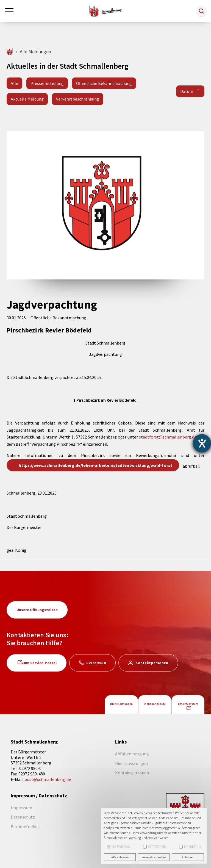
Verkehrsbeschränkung (78, 99)
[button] (201, 11)
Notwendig (118, 846)
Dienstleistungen (121, 704)
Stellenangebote (155, 704)
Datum (187, 91)
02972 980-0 (96, 663)
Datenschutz (23, 817)
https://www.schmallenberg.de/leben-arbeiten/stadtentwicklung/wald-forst (95, 465)
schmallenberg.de (10, 52)
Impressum (21, 808)
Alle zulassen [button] (120, 857)
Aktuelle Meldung (27, 99)
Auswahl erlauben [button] (154, 857)
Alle (14, 83)
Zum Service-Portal (39, 663)
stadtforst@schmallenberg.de (168, 437)
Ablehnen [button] (188, 857)
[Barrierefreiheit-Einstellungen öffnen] (202, 443)
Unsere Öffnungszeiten (37, 610)
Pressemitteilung (47, 83)
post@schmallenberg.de (48, 779)
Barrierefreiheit (26, 827)
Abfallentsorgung (132, 754)
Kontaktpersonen (152, 663)
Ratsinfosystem (188, 704)
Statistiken (155, 846)
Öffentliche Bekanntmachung (104, 83)
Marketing (190, 846)
